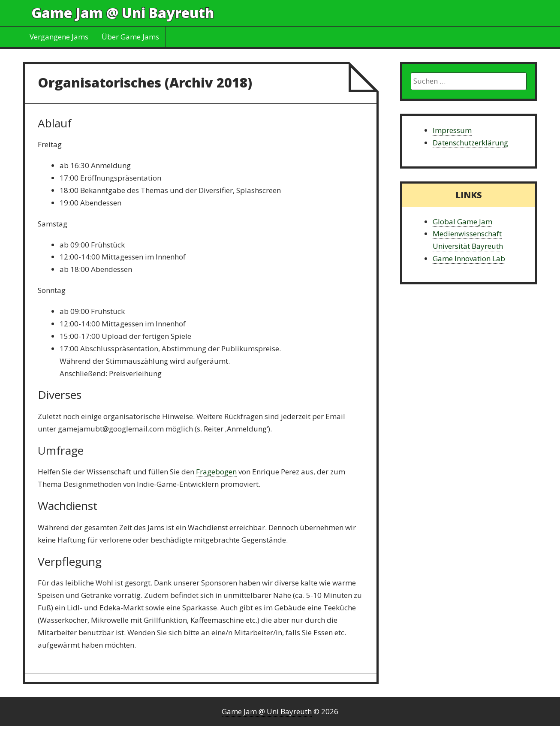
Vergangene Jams (59, 37)
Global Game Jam (462, 222)
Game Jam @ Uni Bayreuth (123, 13)
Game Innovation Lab (469, 258)
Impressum (452, 130)
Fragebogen (216, 472)
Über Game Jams (130, 37)
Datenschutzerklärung (470, 143)
